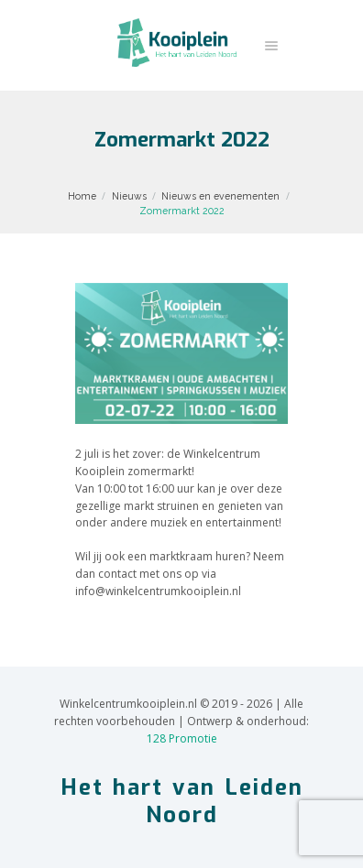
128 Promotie (182, 738)
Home (82, 196)
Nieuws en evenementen (220, 196)
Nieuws (129, 196)
